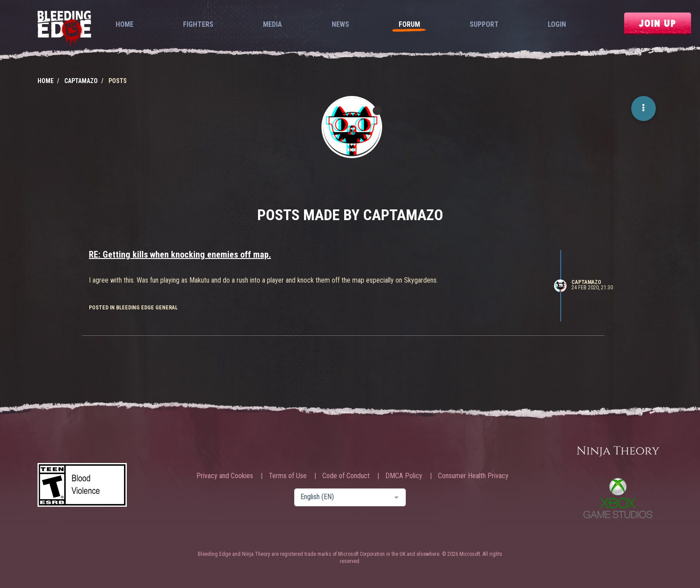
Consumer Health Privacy (473, 476)
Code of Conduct (346, 476)
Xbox (618, 498)
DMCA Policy (404, 476)
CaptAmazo (586, 282)
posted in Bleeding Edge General (133, 308)
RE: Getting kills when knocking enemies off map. (180, 254)
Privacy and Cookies (225, 476)
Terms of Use (288, 476)
